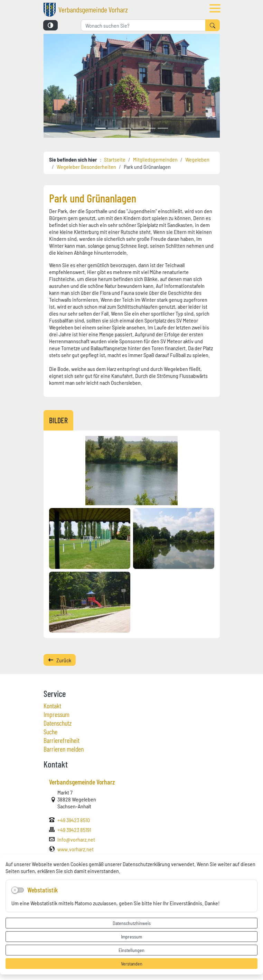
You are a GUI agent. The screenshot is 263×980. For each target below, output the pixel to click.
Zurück (60, 660)
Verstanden (132, 963)
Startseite (115, 159)
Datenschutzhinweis (132, 923)
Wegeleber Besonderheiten (86, 166)
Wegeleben (197, 159)
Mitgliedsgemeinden (155, 159)
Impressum (131, 936)
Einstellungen (131, 950)
